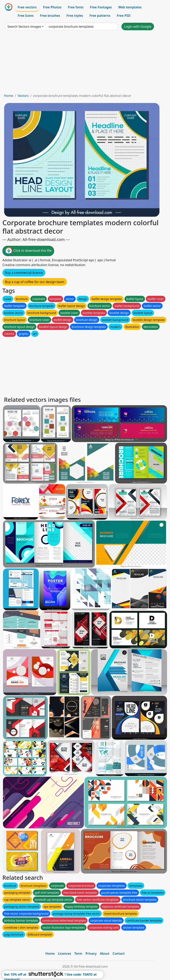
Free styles (75, 16)
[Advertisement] (85, 63)
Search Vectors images (24, 27)
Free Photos (52, 7)
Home (9, 96)
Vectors (23, 96)
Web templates (130, 7)
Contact (119, 953)
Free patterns (100, 16)
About (105, 953)
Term (78, 953)
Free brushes (50, 16)
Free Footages (101, 7)
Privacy (91, 953)
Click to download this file (28, 251)
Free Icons (26, 16)
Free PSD (124, 16)
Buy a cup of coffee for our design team (35, 282)
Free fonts (76, 7)
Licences (65, 953)
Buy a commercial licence (24, 273)
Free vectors (27, 7)
